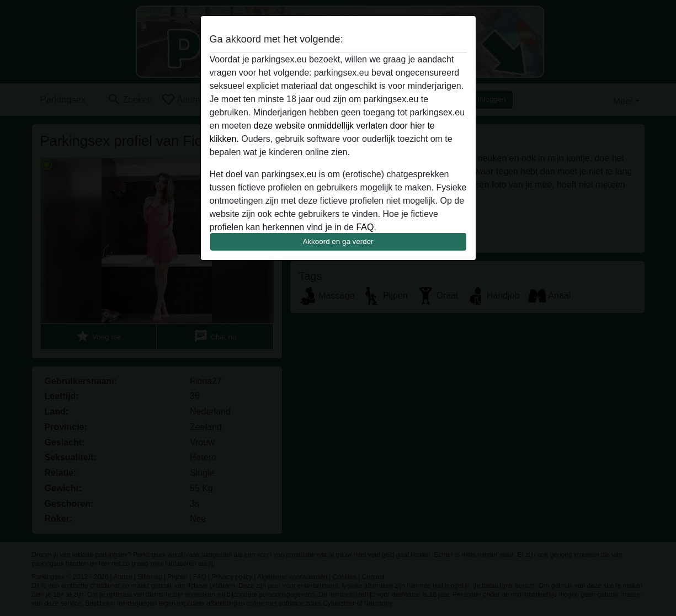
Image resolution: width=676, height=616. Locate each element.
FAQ (365, 227)
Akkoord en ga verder (338, 241)
